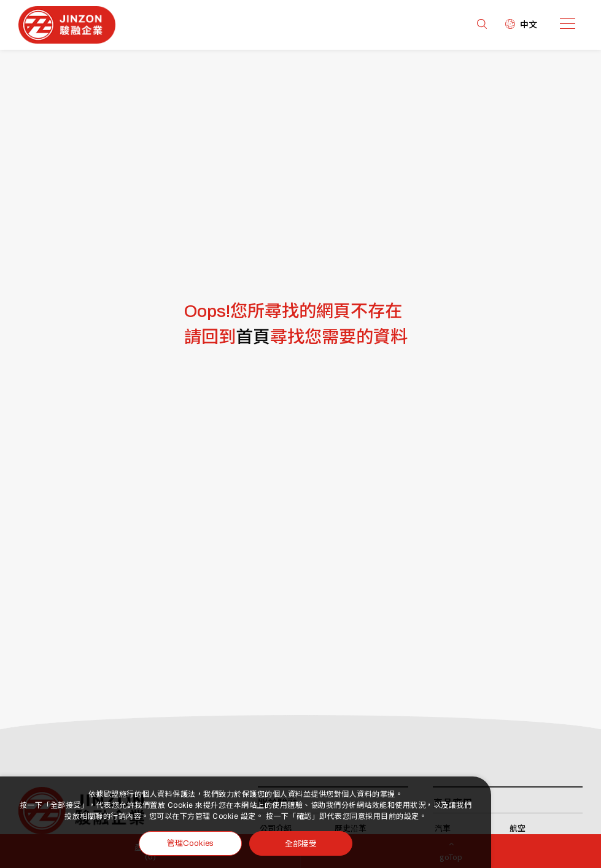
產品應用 (452, 803)
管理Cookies (190, 843)
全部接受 (301, 843)
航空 (518, 829)
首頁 (253, 337)
